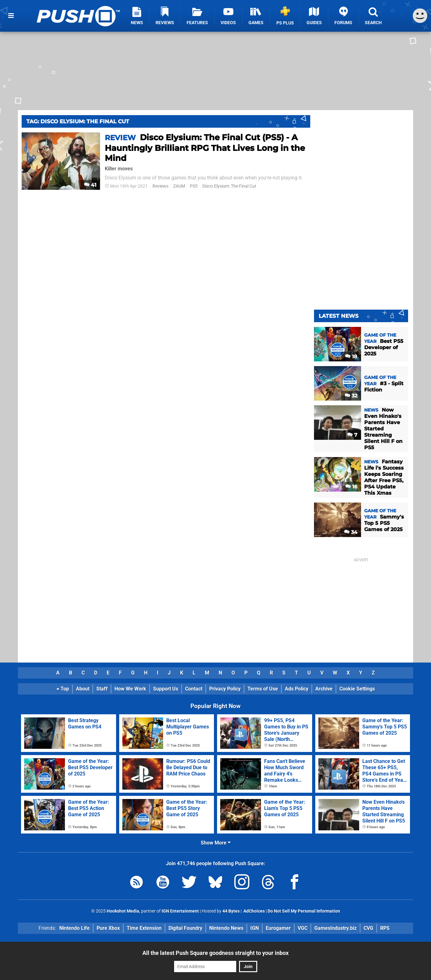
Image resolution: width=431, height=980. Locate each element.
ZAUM (179, 186)
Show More (216, 843)
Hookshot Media (123, 911)
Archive (324, 689)
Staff (102, 689)
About (83, 689)
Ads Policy (297, 689)
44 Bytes (231, 911)
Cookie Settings (357, 689)
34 (351, 532)
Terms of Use (263, 689)
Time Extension (144, 928)
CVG (368, 928)
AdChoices (254, 911)
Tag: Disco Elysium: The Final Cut (78, 121)
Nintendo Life (74, 928)
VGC (303, 928)
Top (63, 689)
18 (351, 357)
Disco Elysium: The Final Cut (229, 186)
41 (90, 185)
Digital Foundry (185, 928)
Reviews (160, 186)
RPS (385, 928)
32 (351, 396)
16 (351, 487)
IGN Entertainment (180, 911)
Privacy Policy (225, 689)
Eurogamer (278, 928)
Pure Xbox (108, 928)
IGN (255, 928)
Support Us (166, 689)
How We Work (130, 689)
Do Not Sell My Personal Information (304, 911)
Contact (194, 689)
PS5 (194, 186)
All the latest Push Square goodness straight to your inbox (215, 953)
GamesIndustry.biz (335, 928)
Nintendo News (226, 928)
